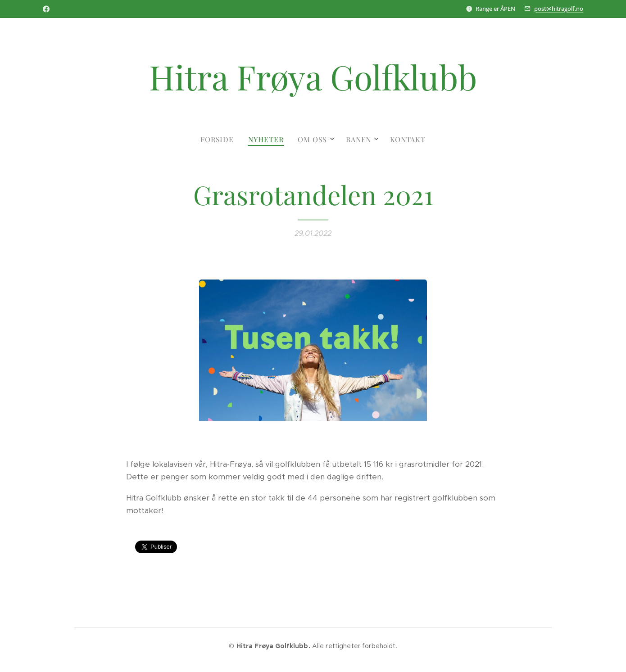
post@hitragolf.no (559, 9)
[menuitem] (221, 140)
